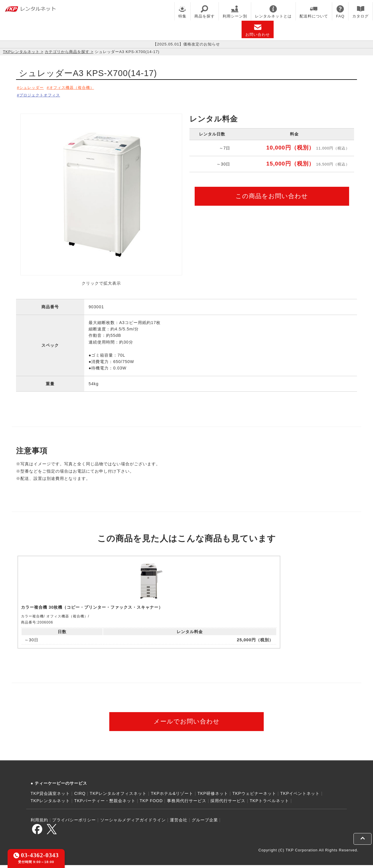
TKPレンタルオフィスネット (118, 797)
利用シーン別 (235, 12)
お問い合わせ (258, 30)
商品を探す (205, 12)
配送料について (314, 12)
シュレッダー (33, 87)
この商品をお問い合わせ (272, 194)
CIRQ (80, 797)
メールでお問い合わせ (187, 724)
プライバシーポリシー (74, 823)
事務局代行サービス (187, 804)
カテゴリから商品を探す (67, 52)
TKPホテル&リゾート (172, 797)
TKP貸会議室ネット (50, 797)
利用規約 (39, 823)
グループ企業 (205, 823)
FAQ (340, 12)
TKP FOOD (151, 804)
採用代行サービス (228, 804)
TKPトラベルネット (269, 804)
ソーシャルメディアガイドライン (133, 823)
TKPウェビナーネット (254, 797)
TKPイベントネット (300, 797)
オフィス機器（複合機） (76, 87)
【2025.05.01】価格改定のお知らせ (186, 44)
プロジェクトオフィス (41, 94)
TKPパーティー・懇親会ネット (105, 804)
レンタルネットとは (273, 12)
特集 (182, 12)
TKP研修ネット (213, 797)
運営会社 (179, 823)
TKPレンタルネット (21, 52)
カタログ (360, 12)
